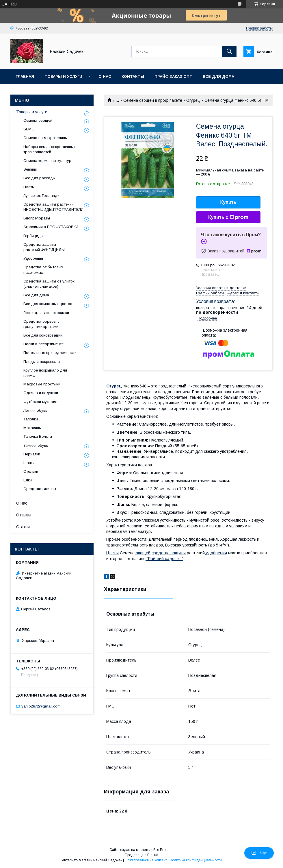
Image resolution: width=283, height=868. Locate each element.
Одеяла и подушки (41, 393)
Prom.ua (167, 850)
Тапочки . (32, 419)
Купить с (228, 217)
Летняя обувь (35, 410)
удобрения (216, 553)
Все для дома (36, 295)
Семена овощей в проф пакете (153, 100)
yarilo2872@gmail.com (41, 706)
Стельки (31, 471)
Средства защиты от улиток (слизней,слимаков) (49, 284)
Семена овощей (38, 120)
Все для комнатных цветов (48, 304)
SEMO (29, 129)
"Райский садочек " (164, 559)
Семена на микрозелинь (45, 138)
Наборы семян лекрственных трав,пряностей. (50, 149)
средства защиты (169, 553)
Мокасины (32, 428)
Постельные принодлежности (50, 353)
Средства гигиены (40, 489)
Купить (228, 202)
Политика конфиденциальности (196, 860)
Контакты (133, 76)
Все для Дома (218, 76)
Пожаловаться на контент (146, 860)
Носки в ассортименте (43, 344)
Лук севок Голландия (42, 196)
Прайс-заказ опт (173, 76)
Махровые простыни (42, 384)
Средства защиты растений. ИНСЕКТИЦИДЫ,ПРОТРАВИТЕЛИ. (54, 207)
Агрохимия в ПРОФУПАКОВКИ (51, 227)
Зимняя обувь (36, 445)
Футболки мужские (40, 402)
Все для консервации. (43, 335)
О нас (105, 76)
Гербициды (33, 236)
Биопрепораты (37, 218)
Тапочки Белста (38, 436)
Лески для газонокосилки (46, 313)
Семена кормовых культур (47, 161)
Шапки (29, 463)
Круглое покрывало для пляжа (45, 373)
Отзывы (24, 515)
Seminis (30, 169)
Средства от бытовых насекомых (43, 270)
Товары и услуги (63, 76)
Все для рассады (39, 178)
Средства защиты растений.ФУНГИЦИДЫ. (44, 247)
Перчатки (32, 454)
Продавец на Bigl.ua (141, 855)
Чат (259, 853)
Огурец (193, 100)
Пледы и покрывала (42, 362)
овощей (143, 553)
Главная (25, 76)
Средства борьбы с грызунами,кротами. (41, 324)
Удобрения (33, 258)
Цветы (112, 553)
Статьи (23, 527)
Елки (28, 480)
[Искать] (229, 51)
